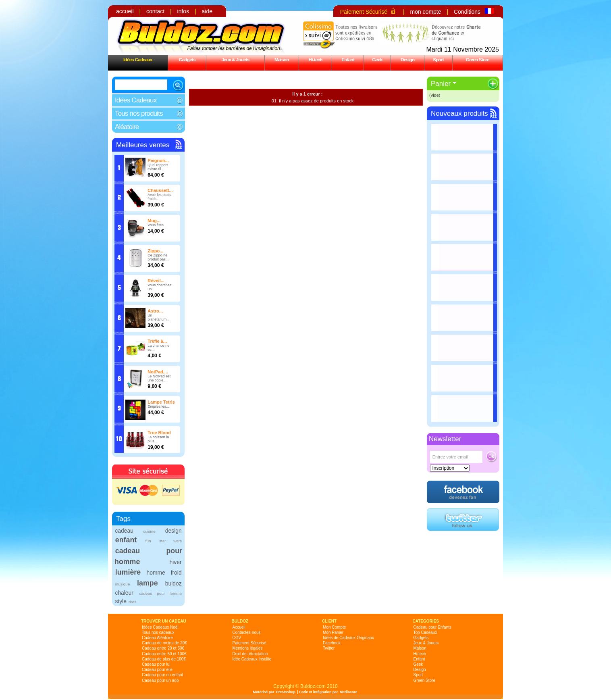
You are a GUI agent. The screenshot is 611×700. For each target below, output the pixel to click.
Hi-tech (316, 59)
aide (207, 11)
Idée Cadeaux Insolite (252, 659)
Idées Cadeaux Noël (160, 627)
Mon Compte (334, 627)
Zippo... (155, 251)
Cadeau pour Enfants (433, 627)
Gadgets (187, 59)
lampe (147, 583)
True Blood (159, 433)
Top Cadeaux (425, 632)
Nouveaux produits (459, 114)
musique (122, 584)
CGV (237, 638)
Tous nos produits (139, 114)
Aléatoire (127, 127)
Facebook (332, 643)
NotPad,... (158, 372)
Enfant (348, 59)
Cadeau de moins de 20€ (164, 643)
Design (407, 59)
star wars (170, 541)
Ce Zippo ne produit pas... (158, 257)
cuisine (149, 531)
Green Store (478, 59)
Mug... (154, 221)
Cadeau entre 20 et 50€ (163, 648)
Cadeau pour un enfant (162, 675)
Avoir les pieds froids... (159, 197)
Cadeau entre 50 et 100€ (164, 654)
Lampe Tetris (161, 402)
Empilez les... (158, 406)
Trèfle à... (157, 341)
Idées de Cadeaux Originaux (348, 638)
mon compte (425, 12)
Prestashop (286, 692)
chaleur (124, 593)
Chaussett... (160, 190)
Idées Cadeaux (138, 59)
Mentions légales (248, 648)
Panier (441, 84)
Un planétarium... (159, 317)
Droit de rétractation (250, 654)
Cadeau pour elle (157, 670)
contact (155, 11)
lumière (128, 572)
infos (183, 11)
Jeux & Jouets (235, 59)
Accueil (239, 627)
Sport (438, 59)
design (174, 531)
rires (132, 602)
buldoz (174, 583)
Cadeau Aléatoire (157, 638)
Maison (282, 59)
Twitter (329, 648)
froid (176, 573)
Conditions (467, 12)
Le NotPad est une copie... (159, 378)
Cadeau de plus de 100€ (164, 659)
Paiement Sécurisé (364, 12)
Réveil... (156, 281)
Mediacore (349, 692)
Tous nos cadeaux (158, 632)
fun (148, 541)
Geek (377, 59)
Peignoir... (158, 160)
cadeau (124, 531)
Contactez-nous (247, 632)
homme (156, 573)
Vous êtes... (157, 225)
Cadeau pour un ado (160, 680)
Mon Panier (333, 632)
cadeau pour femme (160, 593)
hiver (176, 562)
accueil (125, 11)
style (121, 601)
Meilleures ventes (143, 145)
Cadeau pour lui (156, 664)
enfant (126, 540)
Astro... (155, 311)
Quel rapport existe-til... (158, 167)
